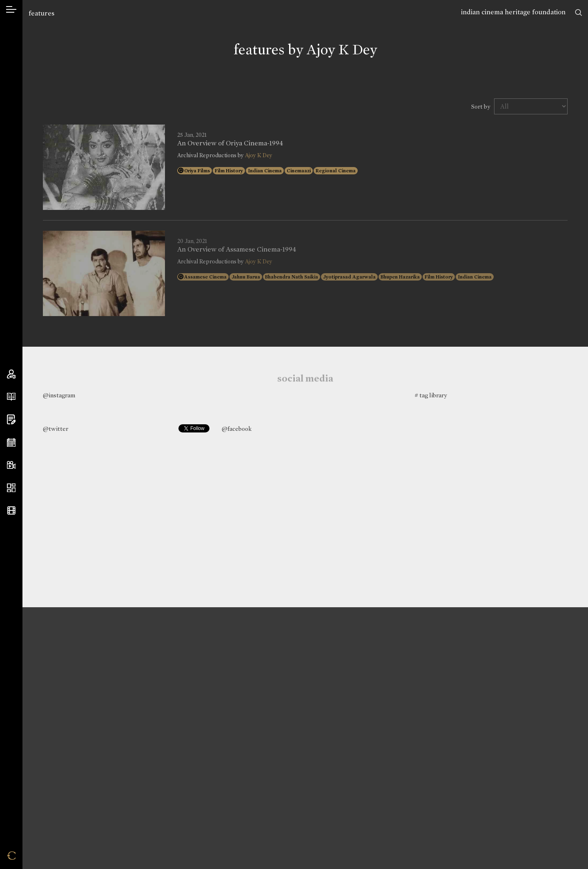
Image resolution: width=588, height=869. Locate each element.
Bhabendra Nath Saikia (292, 277)
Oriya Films (197, 171)
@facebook (237, 429)
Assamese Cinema (205, 277)
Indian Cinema (265, 171)
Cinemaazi (299, 171)
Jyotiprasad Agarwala (349, 277)
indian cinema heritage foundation (513, 12)
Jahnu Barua (246, 277)
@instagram (59, 395)
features (41, 13)
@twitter (56, 429)
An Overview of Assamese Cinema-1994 (237, 250)
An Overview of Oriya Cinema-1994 (230, 143)
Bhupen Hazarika (400, 277)
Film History (229, 171)
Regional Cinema (336, 171)
